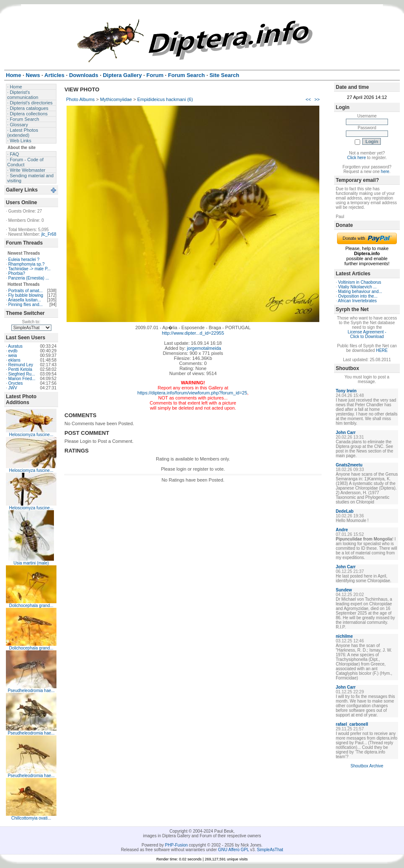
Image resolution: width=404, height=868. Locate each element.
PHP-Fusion (177, 845)
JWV (13, 388)
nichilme (344, 636)
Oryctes (16, 383)
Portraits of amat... (26, 291)
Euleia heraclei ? (24, 260)
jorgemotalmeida (204, 348)
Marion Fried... (22, 379)
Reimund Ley (21, 365)
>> (317, 99)
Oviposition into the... (358, 296)
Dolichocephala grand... (31, 606)
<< (308, 99)
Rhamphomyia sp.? (27, 264)
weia (13, 355)
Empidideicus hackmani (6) (165, 99)
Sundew (344, 590)
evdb (13, 351)
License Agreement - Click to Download (367, 334)
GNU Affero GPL (234, 850)
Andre (342, 530)
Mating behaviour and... (360, 292)
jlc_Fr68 (49, 234)
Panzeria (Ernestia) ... (29, 278)
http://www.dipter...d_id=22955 (193, 333)
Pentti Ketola (20, 369)
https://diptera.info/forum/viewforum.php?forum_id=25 (192, 393)
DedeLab (345, 511)
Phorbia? (17, 273)
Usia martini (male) (31, 563)
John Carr (346, 433)
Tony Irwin (346, 391)
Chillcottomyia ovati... (31, 818)
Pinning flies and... (26, 305)
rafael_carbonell (352, 724)
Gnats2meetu (349, 465)
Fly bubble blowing (26, 295)
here (385, 172)
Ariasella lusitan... (24, 300)
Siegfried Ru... (22, 374)
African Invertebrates (357, 301)
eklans (15, 360)
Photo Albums (80, 99)
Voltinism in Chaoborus (360, 282)
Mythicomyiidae (116, 99)
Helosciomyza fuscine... (31, 435)
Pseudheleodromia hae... (31, 691)
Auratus (15, 346)
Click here (356, 158)
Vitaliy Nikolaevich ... (358, 287)
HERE (382, 350)
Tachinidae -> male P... (29, 269)
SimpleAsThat (270, 850)
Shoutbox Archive (367, 766)
